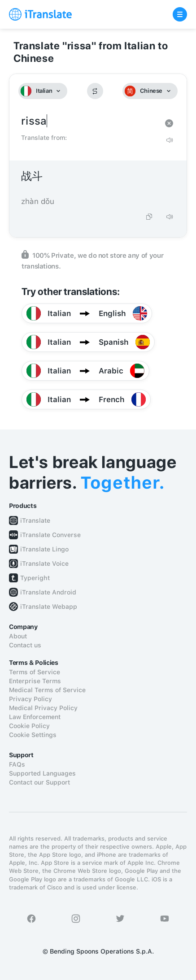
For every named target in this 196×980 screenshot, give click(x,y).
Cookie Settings (33, 735)
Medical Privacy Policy (43, 708)
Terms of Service (35, 672)
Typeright (35, 578)
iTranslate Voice (44, 564)
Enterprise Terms (35, 681)
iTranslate (35, 520)
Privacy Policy (30, 699)
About (18, 636)
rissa (89, 121)
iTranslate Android (48, 592)
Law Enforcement (35, 717)
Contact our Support (39, 782)
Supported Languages (42, 773)
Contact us (25, 645)
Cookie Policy (29, 726)
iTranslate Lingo (44, 549)
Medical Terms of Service (47, 690)
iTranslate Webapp (49, 607)
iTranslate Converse (50, 535)
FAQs (17, 764)
